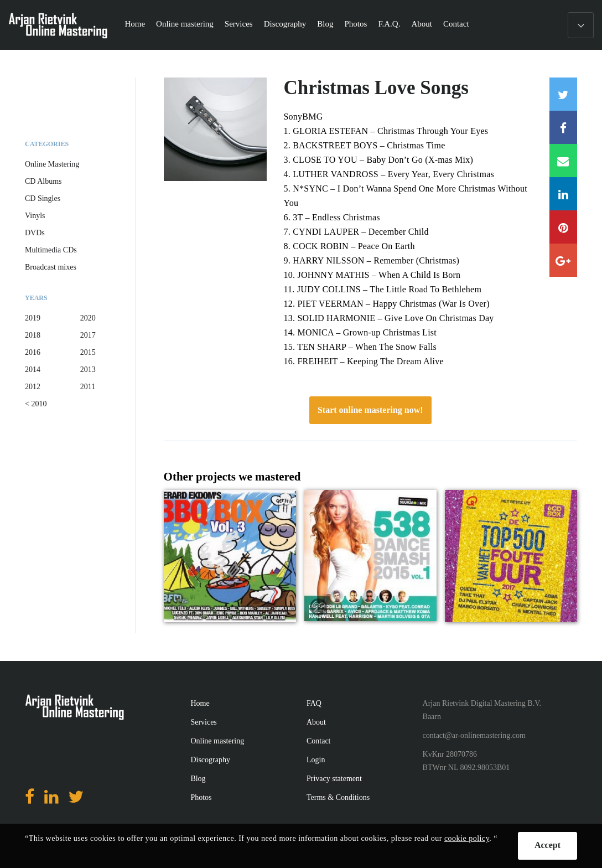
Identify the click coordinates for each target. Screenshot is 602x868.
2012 (33, 387)
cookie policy (467, 838)
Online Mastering (52, 164)
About (422, 24)
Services (239, 24)
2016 (33, 352)
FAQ (314, 703)
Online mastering (185, 24)
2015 (88, 352)
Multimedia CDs (51, 250)
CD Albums (43, 181)
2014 (33, 370)
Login (316, 760)
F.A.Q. (389, 24)
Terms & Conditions (338, 797)
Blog (325, 24)
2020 (88, 318)
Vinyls (35, 216)
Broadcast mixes (51, 267)
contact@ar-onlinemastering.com (474, 735)
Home (135, 24)
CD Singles (43, 198)
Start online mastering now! (370, 410)
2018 (33, 335)
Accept (547, 845)
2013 (88, 370)
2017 (88, 335)
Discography (285, 24)
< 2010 (36, 404)
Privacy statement (334, 779)
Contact (456, 24)
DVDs (35, 233)
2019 (33, 318)
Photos (356, 24)
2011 (88, 387)
